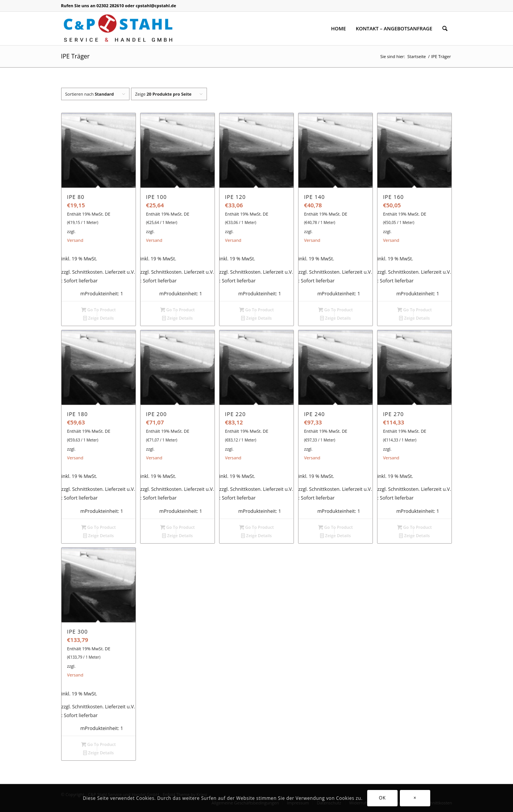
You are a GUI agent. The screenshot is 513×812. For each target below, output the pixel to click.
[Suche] (445, 28)
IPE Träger (76, 56)
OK (382, 798)
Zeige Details (99, 318)
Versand (75, 240)
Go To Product (99, 310)
